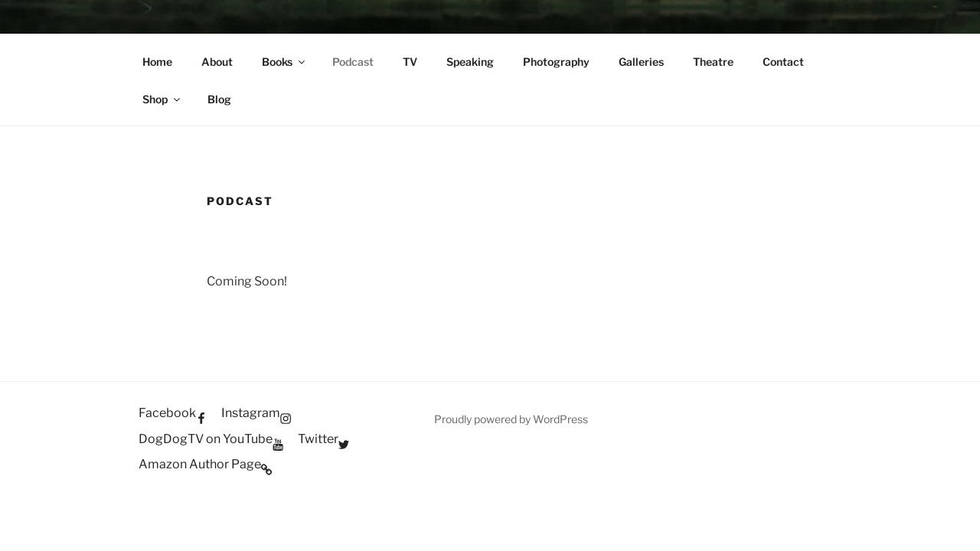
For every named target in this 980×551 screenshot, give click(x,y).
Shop (162, 99)
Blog (219, 99)
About (217, 62)
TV (410, 62)
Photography (556, 62)
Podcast (353, 62)
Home (157, 62)
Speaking (470, 62)
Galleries (641, 62)
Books (284, 62)
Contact (783, 62)
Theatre (713, 62)
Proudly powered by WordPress (511, 419)
